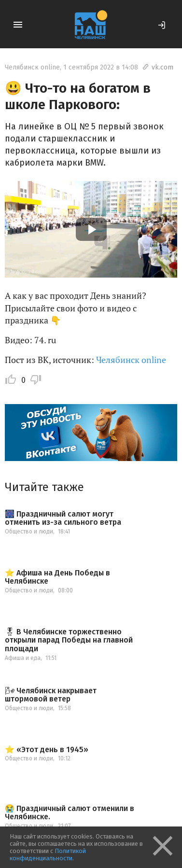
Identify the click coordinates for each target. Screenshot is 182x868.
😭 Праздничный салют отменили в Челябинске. (70, 813)
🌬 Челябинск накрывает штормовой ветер (51, 695)
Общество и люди (29, 532)
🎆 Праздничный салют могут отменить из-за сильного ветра (63, 518)
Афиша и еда (23, 658)
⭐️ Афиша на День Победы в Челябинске (57, 577)
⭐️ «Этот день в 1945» (47, 750)
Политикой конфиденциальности (48, 854)
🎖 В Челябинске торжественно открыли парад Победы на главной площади (69, 640)
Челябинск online (32, 67)
